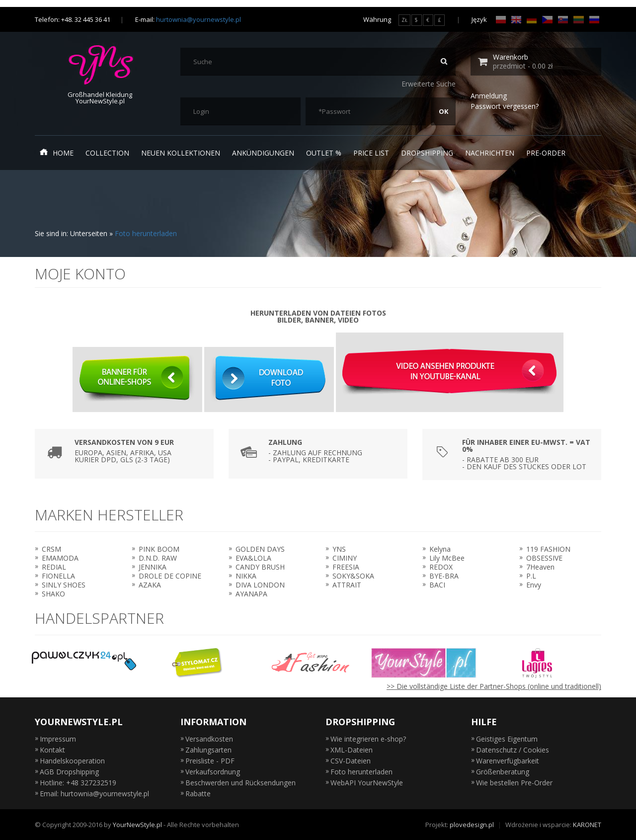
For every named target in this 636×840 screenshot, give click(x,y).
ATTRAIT (347, 585)
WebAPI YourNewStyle (367, 783)
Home (57, 153)
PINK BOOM (159, 549)
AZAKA (150, 585)
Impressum (58, 739)
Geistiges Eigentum (507, 739)
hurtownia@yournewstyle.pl (199, 19)
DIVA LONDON (260, 585)
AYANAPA (251, 594)
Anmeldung (489, 96)
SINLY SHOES (64, 585)
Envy (534, 585)
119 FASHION (548, 549)
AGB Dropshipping (69, 772)
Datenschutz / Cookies (513, 750)
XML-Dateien (352, 750)
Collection (107, 153)
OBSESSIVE (544, 558)
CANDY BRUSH (260, 567)
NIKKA (246, 576)
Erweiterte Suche (429, 84)
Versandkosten (209, 739)
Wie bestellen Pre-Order (514, 783)
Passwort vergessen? (505, 106)
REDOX (441, 567)
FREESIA (346, 567)
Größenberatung (503, 772)
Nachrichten (490, 153)
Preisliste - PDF (210, 761)
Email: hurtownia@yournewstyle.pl (94, 794)
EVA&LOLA (253, 558)
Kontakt (52, 750)
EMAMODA (60, 558)
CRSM (51, 549)
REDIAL (54, 567)
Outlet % (324, 153)
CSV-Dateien (351, 761)
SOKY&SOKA (353, 576)
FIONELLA (58, 576)
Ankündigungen (263, 153)
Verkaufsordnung (213, 772)
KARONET (587, 825)
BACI (437, 585)
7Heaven (540, 567)
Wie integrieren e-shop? (368, 739)
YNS (339, 549)
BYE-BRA (444, 576)
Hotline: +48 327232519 (78, 783)
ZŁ (404, 20)
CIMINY (345, 558)
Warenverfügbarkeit (508, 761)
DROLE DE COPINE (170, 576)
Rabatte (198, 794)
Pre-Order (546, 153)
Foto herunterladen (146, 233)
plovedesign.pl (472, 825)
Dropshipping (427, 153)
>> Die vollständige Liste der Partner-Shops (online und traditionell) (494, 686)
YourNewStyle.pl (137, 825)
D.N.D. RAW (158, 558)
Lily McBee (447, 558)
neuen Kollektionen (181, 153)
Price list (371, 153)
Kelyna (440, 549)
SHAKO (53, 594)
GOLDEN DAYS (260, 549)
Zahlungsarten (208, 750)
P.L (531, 576)
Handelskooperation (72, 761)
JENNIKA (153, 567)
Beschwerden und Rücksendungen (240, 783)
